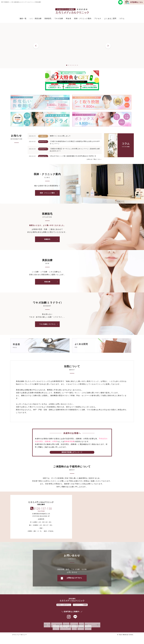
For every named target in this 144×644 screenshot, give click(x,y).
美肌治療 (52, 283)
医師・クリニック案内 (83, 18)
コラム (122, 18)
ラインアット (75, 619)
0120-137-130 (105, 511)
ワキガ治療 (59, 18)
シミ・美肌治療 (36, 18)
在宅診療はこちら (136, 2)
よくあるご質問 (110, 18)
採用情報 (82, 630)
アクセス (98, 18)
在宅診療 (91, 630)
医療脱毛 (48, 18)
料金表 (69, 18)
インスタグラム (69, 619)
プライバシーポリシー (20, 637)
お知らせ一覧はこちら (93, 159)
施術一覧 (23, 18)
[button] (36, 46)
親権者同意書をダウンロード (72, 454)
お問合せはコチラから (74, 580)
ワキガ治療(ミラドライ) (49, 326)
